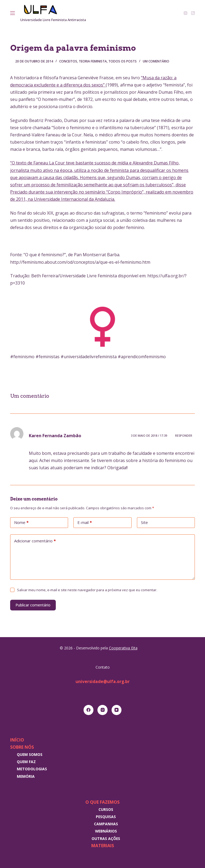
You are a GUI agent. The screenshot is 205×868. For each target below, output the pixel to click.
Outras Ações (106, 839)
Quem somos (30, 754)
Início (17, 740)
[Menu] (13, 13)
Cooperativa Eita (123, 648)
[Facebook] (89, 710)
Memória (26, 776)
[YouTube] (117, 710)
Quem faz (26, 762)
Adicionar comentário (35, 541)
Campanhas (106, 824)
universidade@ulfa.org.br (103, 681)
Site (144, 522)
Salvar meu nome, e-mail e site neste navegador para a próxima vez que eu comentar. (87, 590)
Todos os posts (123, 61)
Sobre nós (22, 747)
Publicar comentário (33, 605)
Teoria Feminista (93, 61)
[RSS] (193, 13)
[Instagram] (186, 13)
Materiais (103, 846)
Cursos (106, 809)
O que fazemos (102, 802)
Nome (21, 523)
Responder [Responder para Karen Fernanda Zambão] (184, 435)
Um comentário (156, 61)
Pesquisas (106, 817)
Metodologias (32, 769)
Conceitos (68, 61)
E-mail (85, 523)
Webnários (106, 831)
